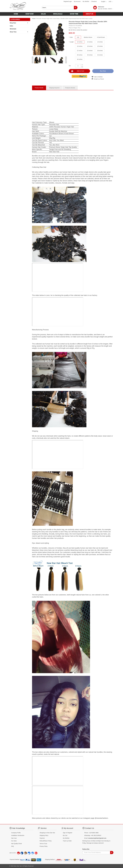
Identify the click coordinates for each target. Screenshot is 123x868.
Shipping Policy (44, 835)
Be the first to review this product (78, 30)
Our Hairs (14, 841)
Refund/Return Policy (46, 841)
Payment (42, 838)
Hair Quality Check (17, 844)
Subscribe (86, 849)
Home (34, 19)
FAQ (12, 846)
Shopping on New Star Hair (47, 833)
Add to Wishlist (98, 77)
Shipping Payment (54, 88)
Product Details (39, 88)
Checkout (94, 1)
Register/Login (68, 1)
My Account (77, 1)
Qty (70, 66)
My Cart (65, 835)
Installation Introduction (18, 835)
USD (110, 2)
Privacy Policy (44, 846)
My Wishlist (86, 1)
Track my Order (67, 841)
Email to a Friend (99, 79)
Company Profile (16, 833)
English (103, 2)
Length (71, 42)
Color (71, 37)
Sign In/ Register (68, 833)
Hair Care (14, 838)
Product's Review (70, 88)
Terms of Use (43, 844)
